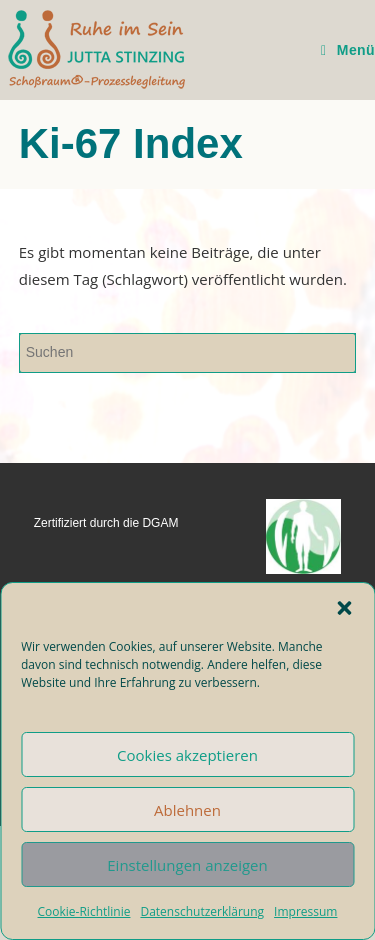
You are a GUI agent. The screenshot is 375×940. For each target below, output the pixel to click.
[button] (344, 608)
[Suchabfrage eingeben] (188, 353)
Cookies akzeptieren (187, 755)
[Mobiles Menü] (348, 50)
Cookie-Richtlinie (84, 911)
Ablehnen (187, 810)
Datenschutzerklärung (202, 911)
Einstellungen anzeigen (187, 865)
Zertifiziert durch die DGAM (106, 523)
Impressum (305, 911)
